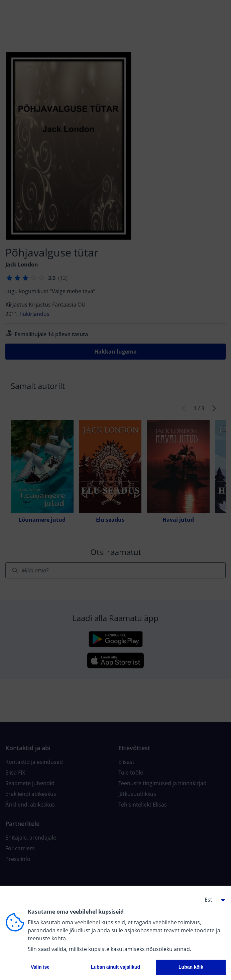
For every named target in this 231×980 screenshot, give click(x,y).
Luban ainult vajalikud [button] (115, 967)
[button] (212, 900)
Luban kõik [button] (191, 967)
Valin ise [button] (40, 967)
